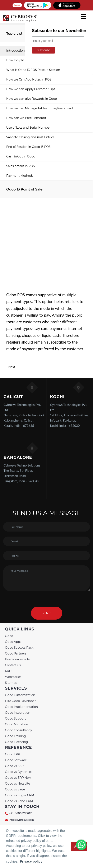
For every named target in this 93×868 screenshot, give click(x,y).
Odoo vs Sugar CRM (20, 795)
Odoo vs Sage (15, 789)
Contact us (13, 665)
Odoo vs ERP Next (18, 778)
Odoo (9, 636)
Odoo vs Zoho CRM (19, 801)
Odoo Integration (18, 713)
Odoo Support (15, 718)
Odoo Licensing (17, 742)
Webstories (13, 677)
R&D (8, 671)
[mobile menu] (84, 17)
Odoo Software (16, 760)
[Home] (20, 21)
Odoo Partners (16, 653)
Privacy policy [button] (31, 861)
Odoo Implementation (21, 707)
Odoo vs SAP (14, 766)
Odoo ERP (13, 754)
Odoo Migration (17, 724)
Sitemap (11, 683)
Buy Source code (17, 659)
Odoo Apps (13, 642)
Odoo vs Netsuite (18, 784)
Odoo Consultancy (18, 730)
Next (13, 367)
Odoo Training (15, 736)
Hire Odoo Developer (20, 701)
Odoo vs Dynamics (19, 772)
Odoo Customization (20, 695)
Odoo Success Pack (19, 648)
